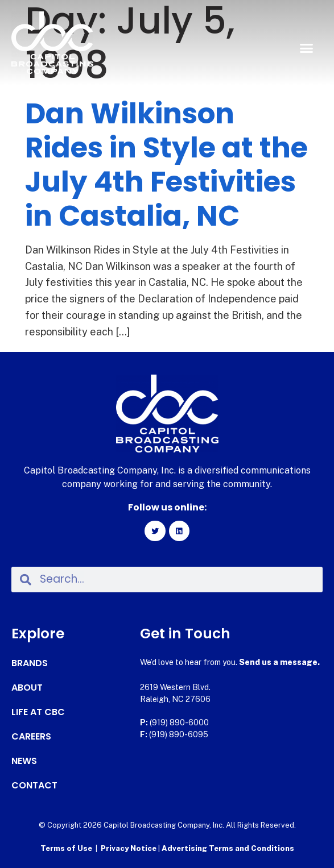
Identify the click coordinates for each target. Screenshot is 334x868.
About (27, 688)
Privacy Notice (129, 848)
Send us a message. (279, 662)
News (24, 761)
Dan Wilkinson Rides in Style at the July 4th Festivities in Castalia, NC (166, 165)
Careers (31, 737)
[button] (306, 48)
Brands (30, 663)
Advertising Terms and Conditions (228, 848)
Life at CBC (38, 712)
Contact (34, 786)
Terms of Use (66, 848)
